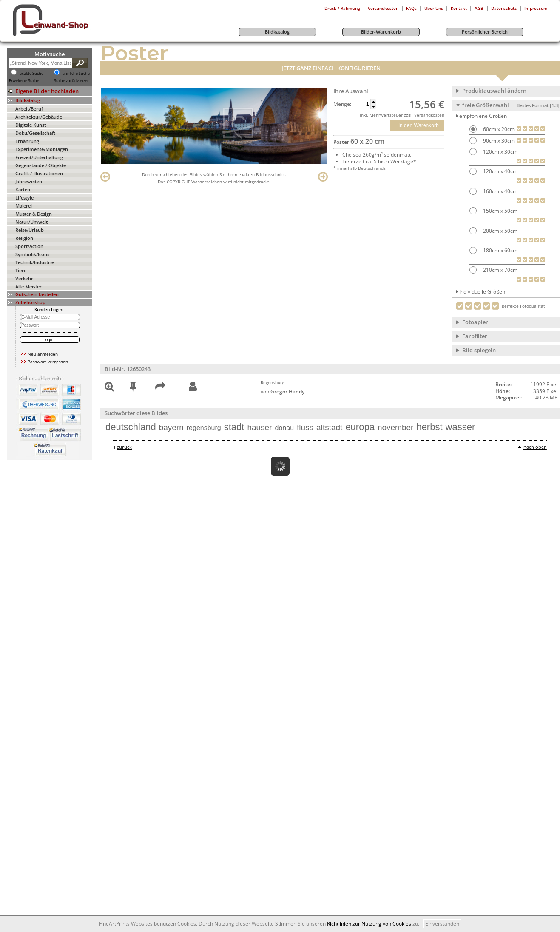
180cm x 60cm (500, 250)
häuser (259, 427)
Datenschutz (504, 8)
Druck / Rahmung (342, 8)
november (396, 427)
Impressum (536, 8)
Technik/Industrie (35, 262)
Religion (24, 238)
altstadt (329, 427)
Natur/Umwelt (31, 222)
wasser (461, 427)
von (283, 392)
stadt (234, 427)
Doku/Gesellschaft (35, 133)
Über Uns (434, 8)
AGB (479, 8)
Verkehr (24, 278)
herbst (429, 427)
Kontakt (459, 8)
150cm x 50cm (500, 211)
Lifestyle (24, 198)
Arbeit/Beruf (29, 109)
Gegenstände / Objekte (41, 165)
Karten (23, 190)
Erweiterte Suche (24, 81)
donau (285, 428)
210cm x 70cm (500, 270)
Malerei (24, 206)
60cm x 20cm (498, 129)
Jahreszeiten (29, 181)
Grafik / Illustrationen (39, 173)
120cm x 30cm (500, 152)
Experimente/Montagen (42, 149)
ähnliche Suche (76, 74)
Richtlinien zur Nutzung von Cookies (369, 924)
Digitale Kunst (31, 125)
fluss (305, 427)
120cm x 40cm (500, 171)
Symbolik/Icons (32, 254)
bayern (171, 427)
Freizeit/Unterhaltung (39, 157)
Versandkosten (383, 8)
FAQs (411, 8)
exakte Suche (31, 74)
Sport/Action (29, 246)
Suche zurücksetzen (72, 81)
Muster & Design (34, 214)
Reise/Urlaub (30, 230)
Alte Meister (28, 286)
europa (360, 427)
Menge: (342, 104)
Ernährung (27, 141)
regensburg (204, 428)
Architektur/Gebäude (39, 117)
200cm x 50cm (500, 231)
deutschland (131, 427)
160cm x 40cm (500, 191)
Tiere (21, 270)
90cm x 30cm (498, 141)
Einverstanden (442, 924)
